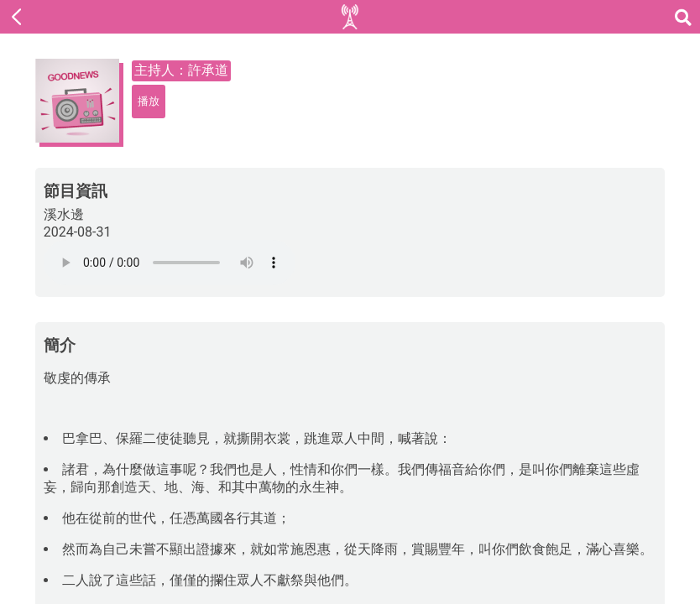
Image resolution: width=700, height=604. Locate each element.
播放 (149, 101)
